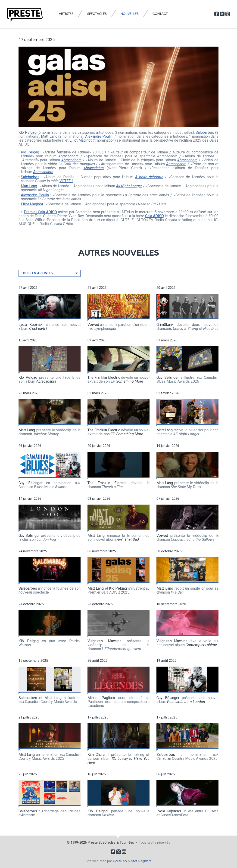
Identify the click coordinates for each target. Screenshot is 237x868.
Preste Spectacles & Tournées (111, 843)
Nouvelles (130, 14)
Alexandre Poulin (99, 136)
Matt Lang (49, 136)
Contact (160, 14)
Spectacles (97, 14)
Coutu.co (120, 861)
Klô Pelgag (28, 132)
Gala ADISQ (154, 216)
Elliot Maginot (81, 140)
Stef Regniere (141, 861)
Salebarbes (205, 132)
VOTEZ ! (99, 152)
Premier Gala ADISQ (40, 212)
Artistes (66, 14)
